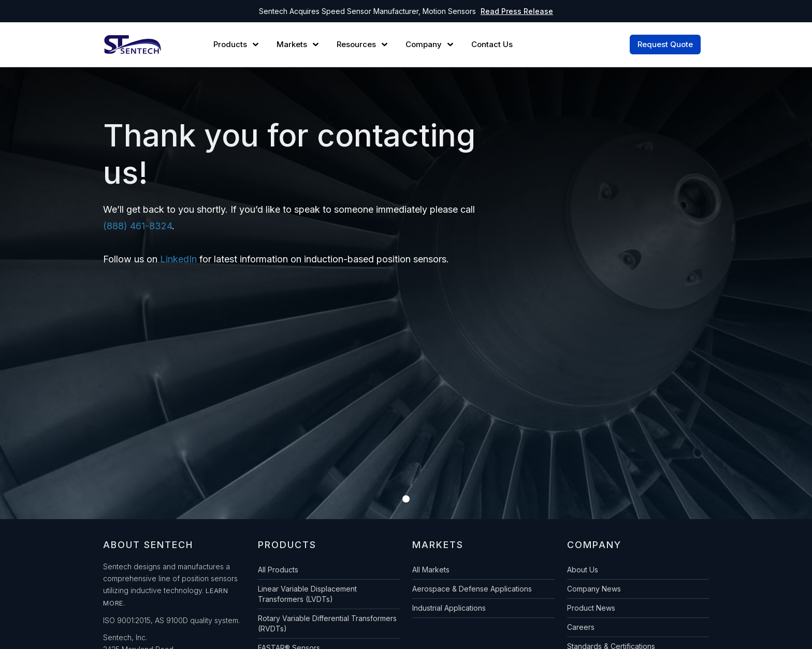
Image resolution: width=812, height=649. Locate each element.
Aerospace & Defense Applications (472, 589)
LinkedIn (178, 259)
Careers (581, 627)
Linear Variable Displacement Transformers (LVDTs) (307, 594)
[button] (237, 45)
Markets (292, 45)
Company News (594, 589)
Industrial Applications (449, 608)
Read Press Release (517, 11)
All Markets (431, 570)
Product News (591, 608)
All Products (278, 570)
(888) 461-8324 (137, 226)
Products (230, 45)
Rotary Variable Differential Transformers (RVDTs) (327, 623)
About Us (583, 570)
